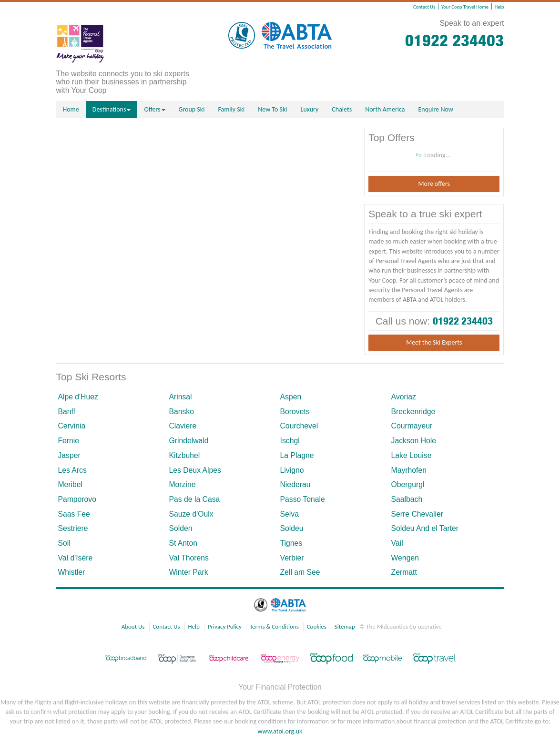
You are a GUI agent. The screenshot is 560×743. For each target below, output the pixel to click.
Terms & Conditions (274, 626)
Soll (64, 543)
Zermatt (404, 572)
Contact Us (424, 7)
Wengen (405, 558)
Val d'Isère (75, 558)
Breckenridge (413, 412)
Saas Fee (74, 514)
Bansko (181, 412)
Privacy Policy (225, 626)
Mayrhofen (409, 470)
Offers (154, 109)
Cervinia (71, 426)
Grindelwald (188, 441)
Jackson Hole (414, 441)
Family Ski (231, 109)
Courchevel (299, 426)
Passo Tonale (303, 499)
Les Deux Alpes (195, 470)
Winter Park (188, 572)
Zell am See (300, 572)
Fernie (68, 441)
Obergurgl (408, 484)
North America (385, 109)
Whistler (71, 572)
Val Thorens (188, 558)
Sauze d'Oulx (191, 514)
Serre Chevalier (417, 514)
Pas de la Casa (194, 499)
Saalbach (407, 499)
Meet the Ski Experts (434, 342)
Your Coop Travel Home (465, 7)
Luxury (310, 109)
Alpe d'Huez (78, 397)
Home (71, 109)
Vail (397, 543)
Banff (66, 412)
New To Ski (272, 109)
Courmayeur (412, 426)
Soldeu (292, 528)
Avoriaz (404, 397)
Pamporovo (77, 499)
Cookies (317, 626)
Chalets (342, 109)
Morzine (182, 484)
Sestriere (73, 528)
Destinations (112, 109)
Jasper (69, 455)
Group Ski (192, 109)
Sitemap (345, 626)
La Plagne (297, 455)
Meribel (70, 484)
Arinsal (180, 397)
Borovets (295, 412)
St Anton (183, 543)
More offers (434, 184)
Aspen (291, 397)
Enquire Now (436, 109)
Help (499, 7)
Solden (180, 528)
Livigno (292, 470)
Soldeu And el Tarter (425, 528)
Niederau (295, 484)
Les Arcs (72, 470)
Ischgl (290, 441)
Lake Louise (412, 455)
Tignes (291, 543)
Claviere (183, 426)
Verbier (292, 558)
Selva (290, 514)
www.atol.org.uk (280, 731)
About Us (133, 626)
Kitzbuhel (184, 455)
